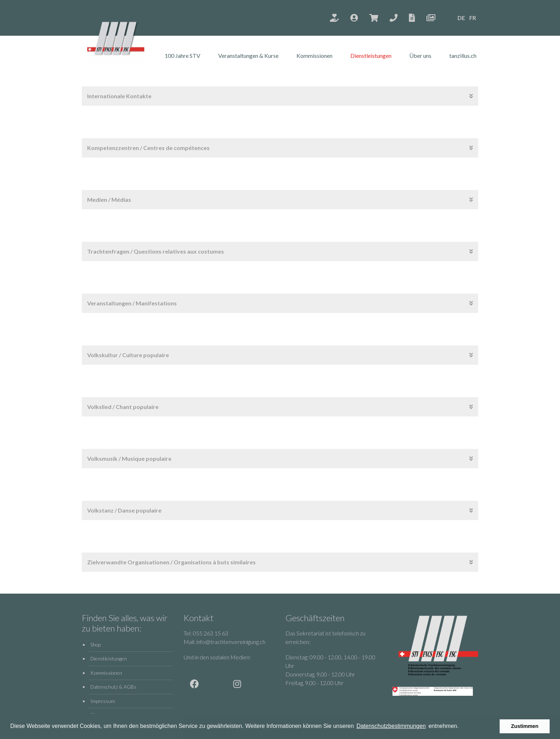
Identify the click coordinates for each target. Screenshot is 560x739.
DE (461, 18)
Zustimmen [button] (525, 726)
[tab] (280, 96)
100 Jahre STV (182, 56)
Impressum (103, 701)
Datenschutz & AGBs (113, 687)
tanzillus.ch (463, 56)
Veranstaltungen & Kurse (248, 56)
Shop (96, 645)
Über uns (420, 56)
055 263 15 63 (211, 633)
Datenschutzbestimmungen (391, 726)
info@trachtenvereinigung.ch (231, 642)
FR (473, 18)
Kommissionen (314, 56)
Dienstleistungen (371, 56)
